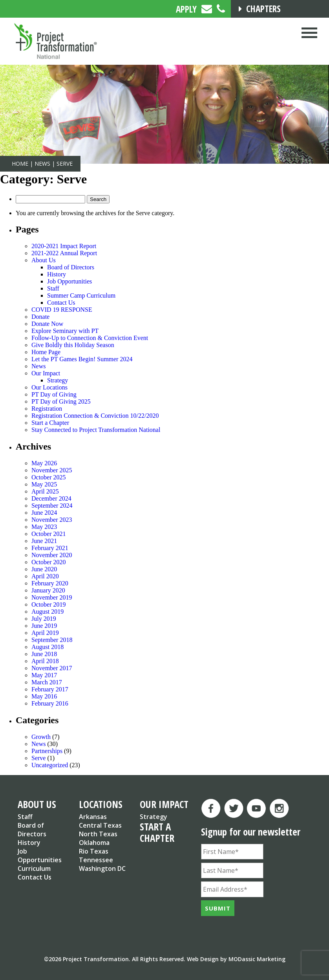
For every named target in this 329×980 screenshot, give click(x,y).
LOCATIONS (101, 804)
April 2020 (45, 576)
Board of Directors (71, 267)
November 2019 (52, 597)
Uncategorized (50, 765)
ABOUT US (37, 804)
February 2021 (50, 548)
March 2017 (47, 682)
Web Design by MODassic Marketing (236, 959)
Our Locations (49, 387)
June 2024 (44, 513)
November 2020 (52, 555)
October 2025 (49, 477)
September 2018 (52, 640)
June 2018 (44, 654)
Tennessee (96, 860)
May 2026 (44, 463)
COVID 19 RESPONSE (62, 310)
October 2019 (49, 604)
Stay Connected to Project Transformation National (96, 430)
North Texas (98, 834)
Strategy (58, 380)
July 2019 (44, 619)
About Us (44, 260)
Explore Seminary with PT (65, 331)
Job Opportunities (69, 281)
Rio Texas (94, 851)
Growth (41, 737)
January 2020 (48, 590)
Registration (47, 409)
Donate (40, 317)
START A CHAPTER (157, 832)
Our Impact (46, 373)
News (38, 366)
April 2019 (45, 633)
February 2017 (50, 689)
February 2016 (50, 703)
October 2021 (49, 534)
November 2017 (52, 668)
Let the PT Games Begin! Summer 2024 (82, 359)
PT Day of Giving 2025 (61, 401)
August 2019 (48, 612)
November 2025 (52, 470)
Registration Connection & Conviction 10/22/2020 (95, 416)
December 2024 (51, 498)
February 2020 (50, 583)
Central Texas (100, 825)
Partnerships (47, 751)
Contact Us (61, 303)
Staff (53, 288)
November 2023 (52, 520)
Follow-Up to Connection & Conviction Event (90, 338)
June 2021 (44, 541)
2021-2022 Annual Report (64, 253)
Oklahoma (94, 843)
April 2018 (45, 661)
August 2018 (48, 647)
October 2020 (49, 562)
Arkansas (93, 817)
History (57, 274)
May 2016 (44, 696)
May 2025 (44, 484)
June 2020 (44, 569)
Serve (38, 758)
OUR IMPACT (164, 804)
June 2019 (44, 626)
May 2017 (44, 675)
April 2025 (45, 491)
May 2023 (44, 527)
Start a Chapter (50, 423)
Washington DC (102, 868)
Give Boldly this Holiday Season (73, 345)
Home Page (46, 352)
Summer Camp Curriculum (81, 295)
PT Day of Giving (54, 394)
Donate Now (47, 324)
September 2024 (52, 506)
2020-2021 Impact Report (64, 246)
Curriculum (34, 868)
